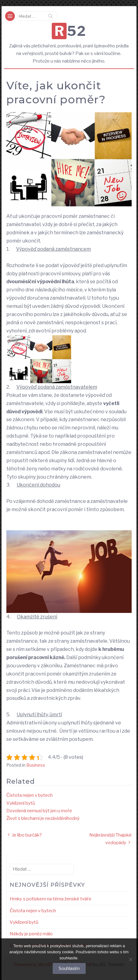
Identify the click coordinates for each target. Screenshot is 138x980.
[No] (130, 959)
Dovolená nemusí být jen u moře (39, 811)
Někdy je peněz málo (31, 934)
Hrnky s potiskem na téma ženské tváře (51, 899)
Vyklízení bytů (21, 803)
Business (36, 765)
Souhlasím (69, 968)
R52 (71, 31)
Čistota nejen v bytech (30, 795)
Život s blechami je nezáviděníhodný (43, 818)
